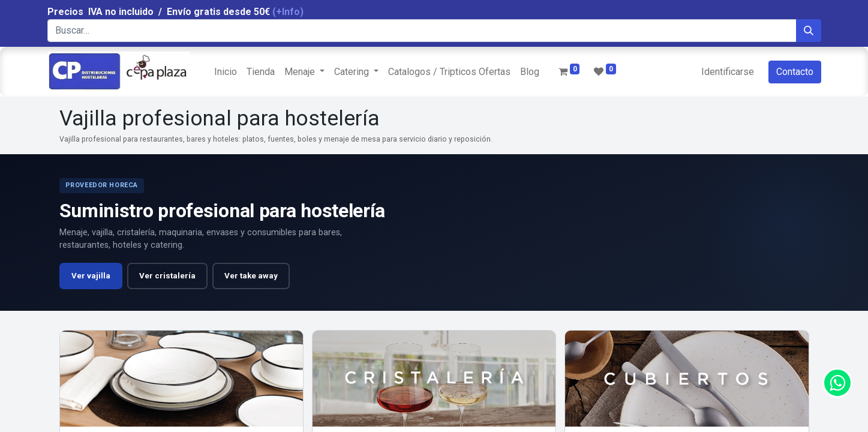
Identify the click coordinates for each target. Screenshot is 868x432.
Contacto (795, 72)
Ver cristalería (167, 276)
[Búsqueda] (809, 31)
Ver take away (251, 276)
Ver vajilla (91, 276)
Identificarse (728, 72)
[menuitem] (226, 72)
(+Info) (288, 12)
